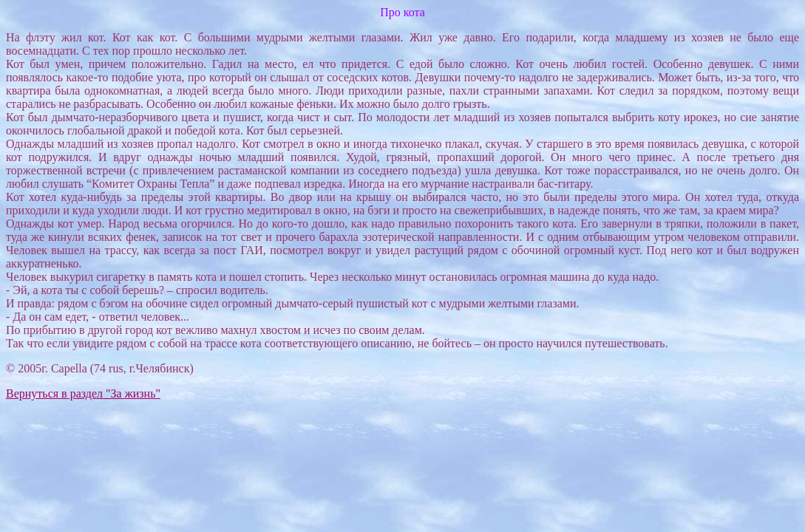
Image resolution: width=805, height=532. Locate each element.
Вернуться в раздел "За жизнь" (83, 393)
